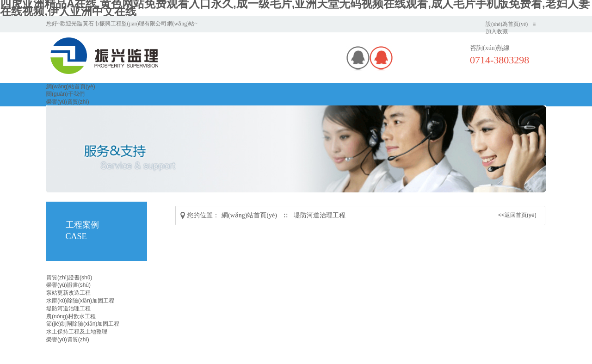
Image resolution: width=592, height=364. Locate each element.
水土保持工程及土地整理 (77, 332)
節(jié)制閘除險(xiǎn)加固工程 (83, 324)
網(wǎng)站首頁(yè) (71, 86)
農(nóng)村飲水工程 (71, 316)
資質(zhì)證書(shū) (69, 278)
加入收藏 (497, 31)
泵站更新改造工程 (68, 293)
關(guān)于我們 (65, 94)
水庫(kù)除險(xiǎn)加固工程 (80, 301)
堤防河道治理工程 (320, 215)
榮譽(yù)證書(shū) (68, 285)
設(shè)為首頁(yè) (507, 24)
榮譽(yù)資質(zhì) (68, 102)
